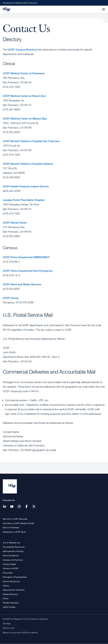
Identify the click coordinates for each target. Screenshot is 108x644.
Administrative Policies (13, 551)
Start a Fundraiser (11, 527)
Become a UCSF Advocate (15, 519)
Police (6, 598)
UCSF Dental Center (15, 222)
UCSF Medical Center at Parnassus (24, 73)
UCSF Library (11, 298)
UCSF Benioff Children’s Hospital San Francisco (31, 141)
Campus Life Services (13, 560)
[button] (97, 8)
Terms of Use (9, 628)
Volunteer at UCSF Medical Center (19, 523)
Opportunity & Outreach (14, 590)
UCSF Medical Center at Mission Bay (25, 118)
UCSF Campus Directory (22, 49)
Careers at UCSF (11, 568)
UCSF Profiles (9, 607)
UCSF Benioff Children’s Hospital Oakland (28, 164)
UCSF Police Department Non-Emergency (28, 271)
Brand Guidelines (11, 555)
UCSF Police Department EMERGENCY (26, 257)
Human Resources (11, 581)
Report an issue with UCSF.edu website (20, 632)
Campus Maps (9, 564)
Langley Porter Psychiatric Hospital (24, 200)
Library (6, 586)
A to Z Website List (11, 543)
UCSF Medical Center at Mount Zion (24, 96)
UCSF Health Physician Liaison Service (26, 186)
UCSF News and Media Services (22, 284)
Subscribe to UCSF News (14, 532)
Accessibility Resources (14, 547)
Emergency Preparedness (15, 577)
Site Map (7, 623)
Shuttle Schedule (11, 603)
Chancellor (8, 573)
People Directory (10, 594)
